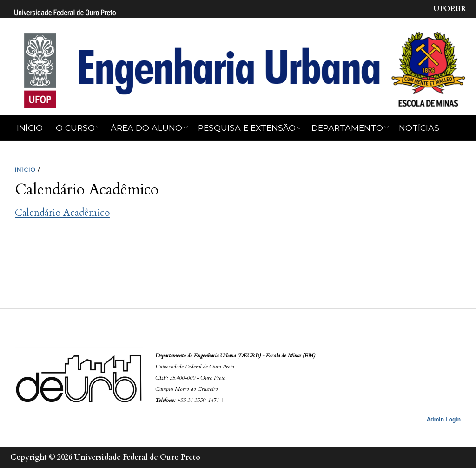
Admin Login (444, 420)
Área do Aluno (146, 128)
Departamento (347, 128)
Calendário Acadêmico (62, 213)
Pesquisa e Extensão (247, 128)
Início (30, 128)
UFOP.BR (450, 9)
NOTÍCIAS (419, 128)
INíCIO (25, 170)
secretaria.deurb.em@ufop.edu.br (271, 400)
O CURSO (75, 128)
